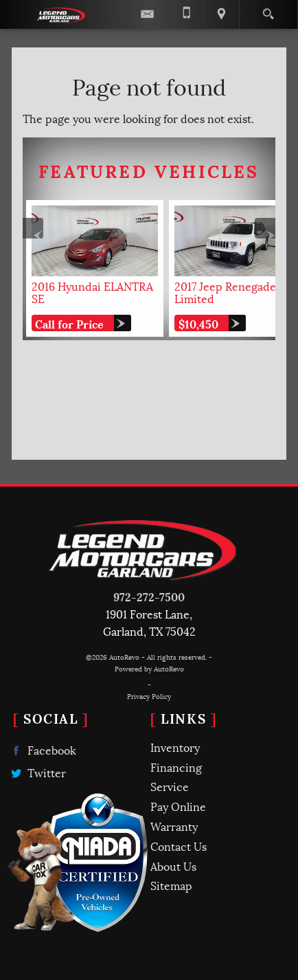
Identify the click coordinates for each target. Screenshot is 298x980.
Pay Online (178, 806)
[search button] (268, 10)
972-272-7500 (149, 596)
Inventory (175, 747)
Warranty (174, 826)
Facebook (42, 750)
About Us (173, 866)
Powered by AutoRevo (149, 668)
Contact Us (179, 846)
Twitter (37, 773)
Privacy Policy (149, 696)
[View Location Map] (221, 14)
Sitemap (171, 885)
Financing (176, 767)
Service (170, 786)
